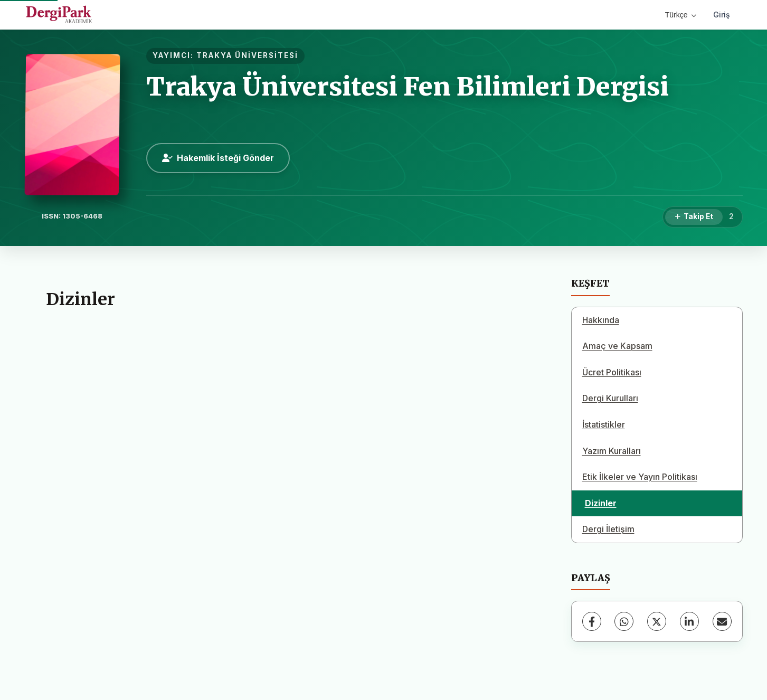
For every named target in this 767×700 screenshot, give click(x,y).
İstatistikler (604, 424)
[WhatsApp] (624, 621)
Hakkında (601, 320)
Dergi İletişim (608, 529)
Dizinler (601, 503)
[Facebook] (592, 621)
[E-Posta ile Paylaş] (722, 621)
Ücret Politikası (612, 372)
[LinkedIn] (689, 621)
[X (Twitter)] (657, 621)
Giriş (722, 15)
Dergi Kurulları (610, 398)
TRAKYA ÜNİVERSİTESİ (247, 55)
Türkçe (681, 15)
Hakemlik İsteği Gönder (218, 158)
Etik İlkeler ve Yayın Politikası (640, 477)
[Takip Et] (694, 217)
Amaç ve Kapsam (617, 346)
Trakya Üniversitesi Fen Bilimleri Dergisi (408, 87)
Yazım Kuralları (612, 451)
